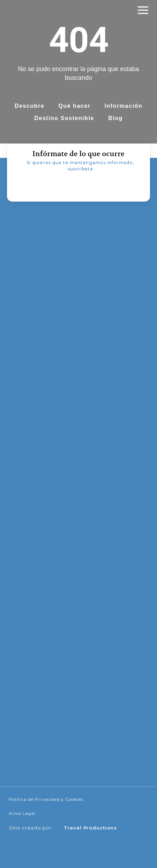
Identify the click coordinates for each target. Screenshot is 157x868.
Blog (116, 118)
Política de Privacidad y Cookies (46, 799)
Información (123, 106)
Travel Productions (90, 828)
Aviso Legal (22, 813)
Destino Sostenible (64, 118)
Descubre (30, 106)
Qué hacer (75, 106)
